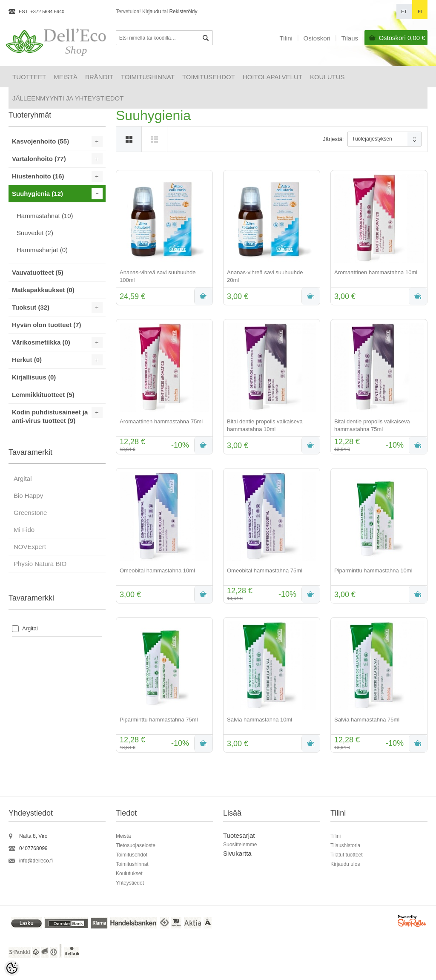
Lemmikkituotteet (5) (43, 395)
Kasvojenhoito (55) (40, 141)
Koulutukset (129, 874)
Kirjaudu (152, 11)
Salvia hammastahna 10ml (260, 720)
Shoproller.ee (413, 922)
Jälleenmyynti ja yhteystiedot (68, 98)
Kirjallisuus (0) (34, 377)
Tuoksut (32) (31, 307)
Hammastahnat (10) (45, 216)
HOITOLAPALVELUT (272, 77)
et (404, 11)
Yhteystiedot (130, 883)
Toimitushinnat (148, 77)
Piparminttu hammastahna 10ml (373, 570)
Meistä (66, 77)
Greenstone (30, 513)
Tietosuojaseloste (136, 845)
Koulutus (327, 77)
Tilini (286, 38)
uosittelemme (242, 845)
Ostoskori (402, 38)
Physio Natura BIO (40, 564)
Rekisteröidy (183, 11)
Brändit (99, 77)
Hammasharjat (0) (42, 250)
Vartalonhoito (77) (39, 159)
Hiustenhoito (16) (38, 176)
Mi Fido (24, 530)
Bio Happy (28, 496)
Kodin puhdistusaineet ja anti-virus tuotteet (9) (50, 416)
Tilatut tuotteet (347, 855)
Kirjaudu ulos (345, 864)
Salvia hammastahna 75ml (367, 720)
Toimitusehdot (209, 77)
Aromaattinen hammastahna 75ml (161, 421)
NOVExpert (30, 547)
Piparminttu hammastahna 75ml (159, 720)
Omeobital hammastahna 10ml (157, 570)
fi (420, 11)
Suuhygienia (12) (37, 194)
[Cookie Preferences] (12, 968)
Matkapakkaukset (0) (43, 290)
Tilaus (350, 38)
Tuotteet (29, 77)
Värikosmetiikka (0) (41, 342)
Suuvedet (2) (35, 233)
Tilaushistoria (345, 845)
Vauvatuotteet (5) (38, 272)
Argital (23, 479)
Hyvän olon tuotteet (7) (47, 325)
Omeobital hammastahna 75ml (265, 570)
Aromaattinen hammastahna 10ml (376, 272)
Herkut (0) (27, 360)
